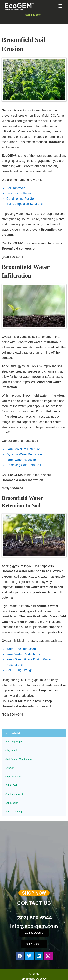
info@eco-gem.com (34, 926)
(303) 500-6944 (34, 918)
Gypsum (10, 768)
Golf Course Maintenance (19, 759)
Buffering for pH (14, 742)
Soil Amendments (15, 794)
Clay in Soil (11, 750)
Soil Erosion (12, 803)
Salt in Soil (11, 785)
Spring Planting (14, 812)
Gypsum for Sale (14, 777)
